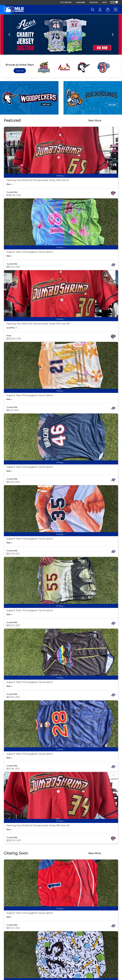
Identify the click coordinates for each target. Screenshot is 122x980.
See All (20, 71)
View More (95, 121)
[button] (9, 34)
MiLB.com (94, 2)
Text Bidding (66, 2)
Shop (104, 2)
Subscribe (81, 2)
